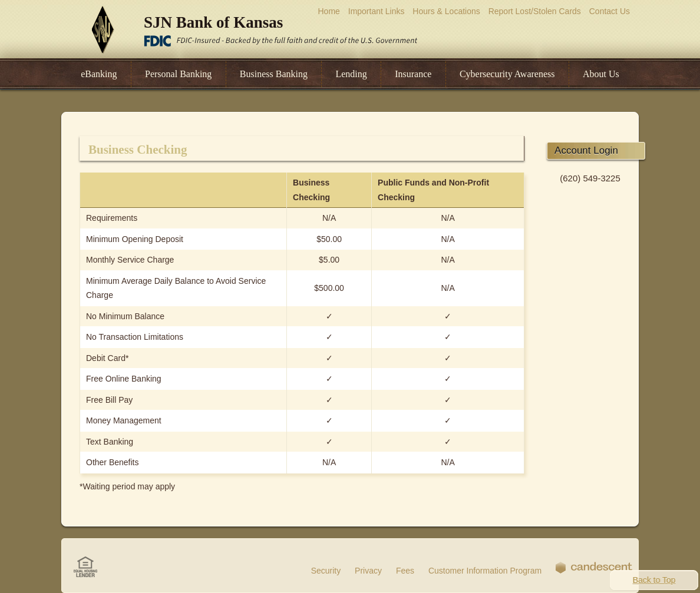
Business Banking (274, 74)
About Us (601, 74)
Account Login (586, 150)
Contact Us (610, 11)
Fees (405, 571)
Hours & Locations (446, 11)
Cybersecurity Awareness (507, 74)
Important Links (377, 11)
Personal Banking (178, 74)
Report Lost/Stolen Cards (535, 11)
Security (326, 571)
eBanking (99, 74)
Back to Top (654, 580)
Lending (351, 74)
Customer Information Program (485, 571)
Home (329, 11)
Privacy (368, 571)
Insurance (413, 74)
